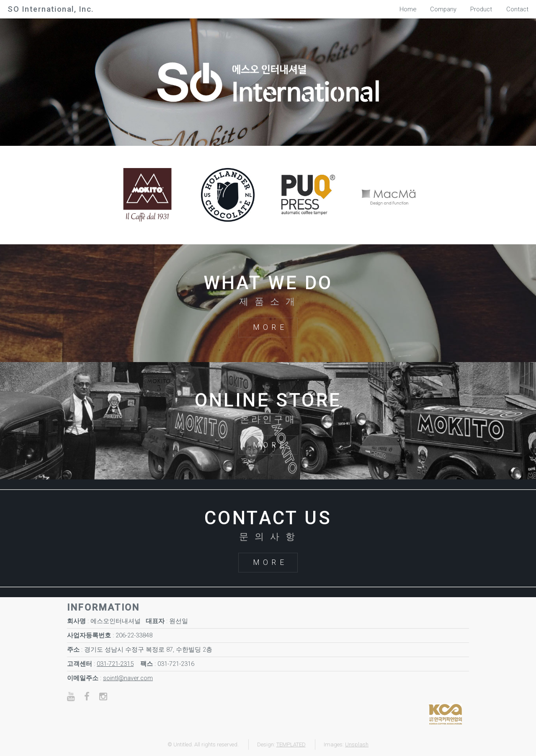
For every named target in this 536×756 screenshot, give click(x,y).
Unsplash (357, 744)
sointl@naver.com (128, 678)
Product (481, 9)
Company (443, 9)
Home (408, 9)
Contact (517, 9)
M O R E (269, 327)
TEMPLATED (291, 744)
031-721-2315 (115, 664)
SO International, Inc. (51, 9)
